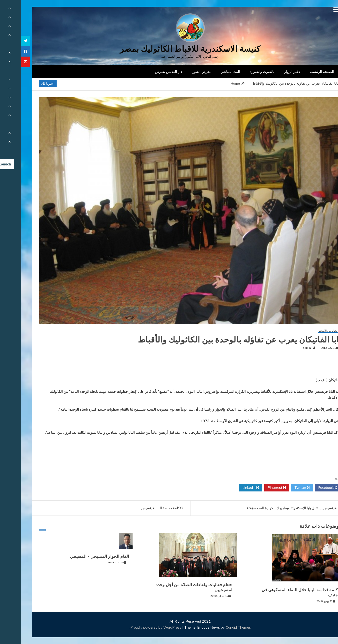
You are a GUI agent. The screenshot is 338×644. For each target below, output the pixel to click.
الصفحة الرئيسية (301, 71)
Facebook (306, 488)
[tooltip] (4, 41)
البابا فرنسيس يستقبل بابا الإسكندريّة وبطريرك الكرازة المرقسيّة (276, 508)
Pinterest (255, 488)
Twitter (281, 488)
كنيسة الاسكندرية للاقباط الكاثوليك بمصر (169, 49)
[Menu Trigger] (315, 9)
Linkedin (229, 488)
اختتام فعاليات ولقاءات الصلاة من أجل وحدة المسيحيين (173, 587)
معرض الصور (180, 71)
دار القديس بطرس (147, 71)
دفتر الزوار (271, 71)
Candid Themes (217, 627)
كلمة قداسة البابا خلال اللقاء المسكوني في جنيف (279, 592)
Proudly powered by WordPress (135, 627)
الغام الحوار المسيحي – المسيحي (78, 556)
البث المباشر (209, 71)
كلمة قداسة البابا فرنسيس (139, 508)
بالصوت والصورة (241, 71)
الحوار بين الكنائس (307, 331)
